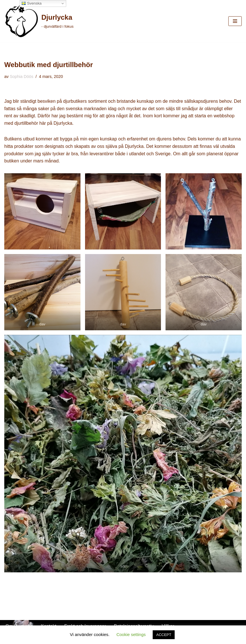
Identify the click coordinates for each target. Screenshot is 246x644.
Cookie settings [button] (131, 634)
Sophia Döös (21, 77)
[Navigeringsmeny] (235, 21)
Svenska (32, 3)
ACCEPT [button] (164, 635)
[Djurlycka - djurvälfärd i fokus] (39, 21)
